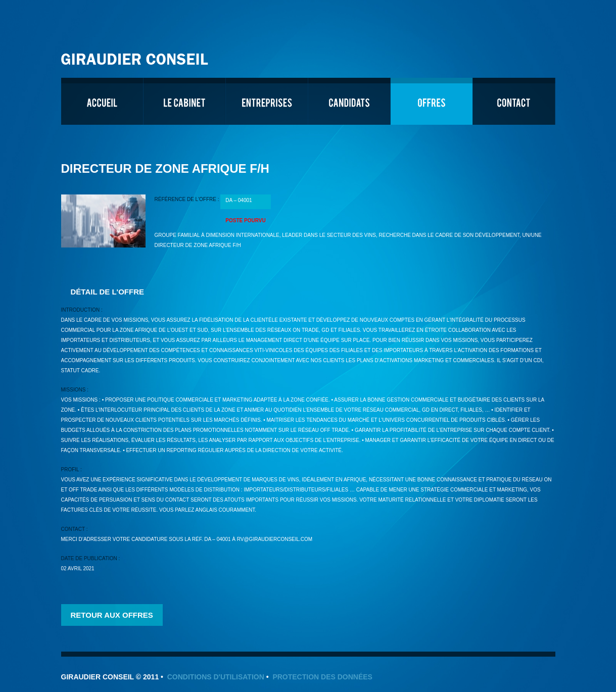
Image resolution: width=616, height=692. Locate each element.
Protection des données (322, 677)
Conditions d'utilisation (216, 677)
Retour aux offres (112, 615)
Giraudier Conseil (136, 55)
